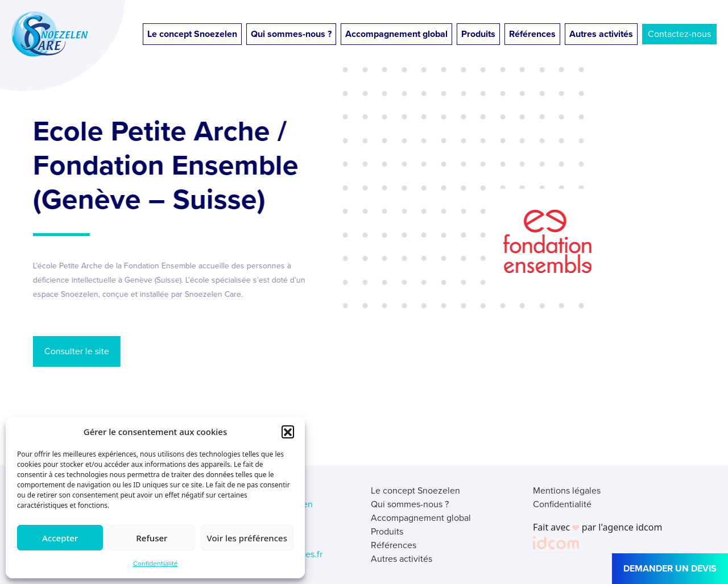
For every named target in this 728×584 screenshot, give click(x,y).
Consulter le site (73, 351)
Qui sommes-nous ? (291, 34)
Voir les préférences (247, 538)
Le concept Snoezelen (192, 34)
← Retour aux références (111, 421)
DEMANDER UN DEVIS (670, 568)
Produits (478, 34)
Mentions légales (567, 490)
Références (532, 34)
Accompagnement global (396, 34)
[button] (288, 432)
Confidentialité (156, 564)
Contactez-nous (679, 34)
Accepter (60, 538)
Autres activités (601, 34)
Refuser (152, 538)
